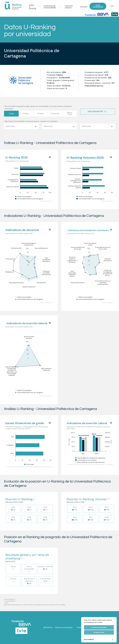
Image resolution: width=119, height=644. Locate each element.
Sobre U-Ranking (33, 7)
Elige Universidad (98, 6)
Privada (40, 114)
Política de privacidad (63, 627)
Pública (26, 114)
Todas (11, 114)
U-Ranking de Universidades (50, 7)
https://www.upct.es (94, 86)
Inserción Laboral (69, 7)
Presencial (55, 114)
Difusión (84, 7)
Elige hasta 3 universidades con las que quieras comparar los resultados (31, 121)
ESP (112, 6)
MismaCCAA (70, 114)
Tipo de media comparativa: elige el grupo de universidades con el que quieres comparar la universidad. (38, 107)
